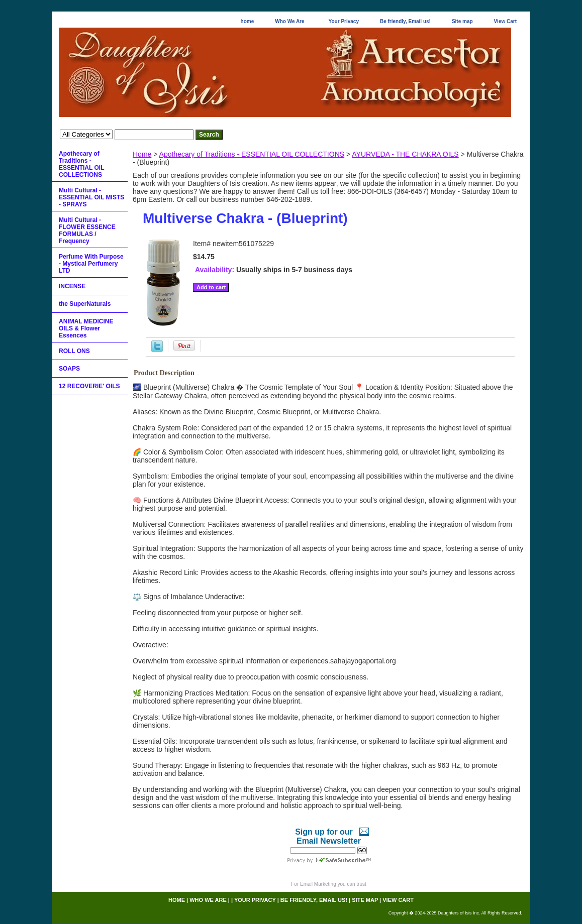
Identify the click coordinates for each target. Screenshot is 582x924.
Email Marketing (318, 884)
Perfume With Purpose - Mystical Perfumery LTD (91, 264)
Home (142, 154)
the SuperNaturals (85, 304)
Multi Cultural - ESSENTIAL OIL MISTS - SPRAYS (91, 197)
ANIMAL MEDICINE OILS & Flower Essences (86, 328)
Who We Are (289, 21)
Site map (462, 21)
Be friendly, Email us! (405, 21)
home (248, 21)
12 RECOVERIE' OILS (89, 386)
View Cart (505, 21)
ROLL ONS (74, 351)
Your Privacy (344, 21)
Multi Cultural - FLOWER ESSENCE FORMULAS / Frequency (87, 230)
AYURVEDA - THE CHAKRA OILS (405, 154)
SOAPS (69, 369)
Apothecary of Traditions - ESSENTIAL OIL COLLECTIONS (252, 154)
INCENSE (72, 286)
